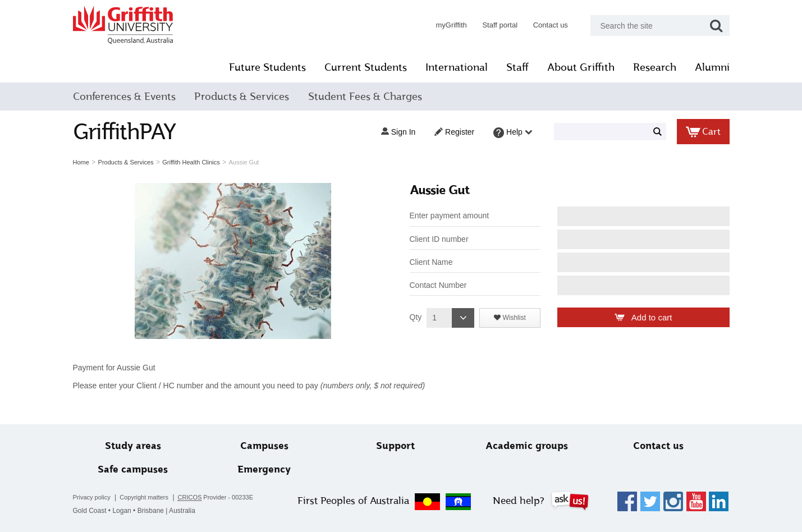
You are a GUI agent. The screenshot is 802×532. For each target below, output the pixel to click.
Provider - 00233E (216, 497)
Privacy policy (92, 497)
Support (395, 446)
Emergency (264, 469)
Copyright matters (144, 497)
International (457, 67)
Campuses (264, 446)
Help (513, 133)
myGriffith (451, 25)
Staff (517, 67)
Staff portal (500, 25)
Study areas (133, 446)
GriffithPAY (125, 132)
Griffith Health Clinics (191, 162)
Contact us (551, 25)
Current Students (366, 67)
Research (655, 67)
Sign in (398, 132)
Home (81, 162)
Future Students (267, 67)
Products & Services (242, 97)
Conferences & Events (124, 97)
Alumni (712, 67)
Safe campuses (133, 469)
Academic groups (527, 446)
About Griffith (581, 67)
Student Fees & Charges (365, 97)
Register (454, 132)
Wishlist (513, 318)
